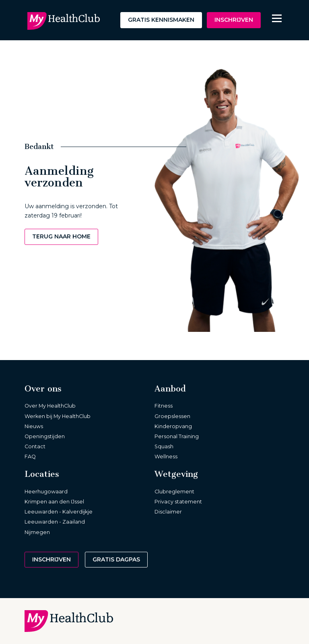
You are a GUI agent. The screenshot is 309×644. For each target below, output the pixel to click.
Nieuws (34, 426)
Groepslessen (172, 416)
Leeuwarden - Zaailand (55, 522)
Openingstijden (45, 436)
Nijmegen (37, 532)
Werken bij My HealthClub (58, 416)
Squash (164, 446)
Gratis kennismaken (161, 20)
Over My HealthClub (50, 406)
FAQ (30, 457)
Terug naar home (61, 236)
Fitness (164, 406)
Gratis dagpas (116, 559)
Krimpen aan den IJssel (54, 502)
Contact (35, 446)
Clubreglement (174, 492)
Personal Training (177, 436)
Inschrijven (234, 20)
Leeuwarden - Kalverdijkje (59, 512)
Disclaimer (168, 512)
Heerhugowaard (46, 492)
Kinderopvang (173, 426)
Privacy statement (178, 502)
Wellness (166, 457)
